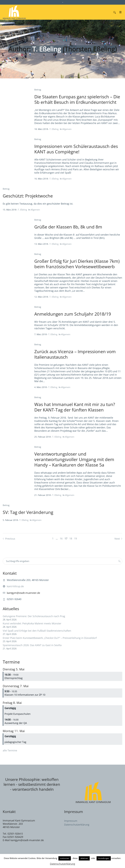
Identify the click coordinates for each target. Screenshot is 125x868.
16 (61, 538)
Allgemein (67, 129)
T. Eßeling (54, 129)
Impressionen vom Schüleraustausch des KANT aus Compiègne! (76, 149)
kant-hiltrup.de (15, 586)
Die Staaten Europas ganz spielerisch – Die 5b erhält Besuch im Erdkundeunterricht (77, 99)
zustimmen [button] (65, 858)
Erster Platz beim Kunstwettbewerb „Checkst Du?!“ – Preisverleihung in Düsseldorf (50, 638)
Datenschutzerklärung (77, 825)
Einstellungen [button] (104, 858)
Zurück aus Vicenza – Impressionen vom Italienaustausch (75, 354)
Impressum (71, 821)
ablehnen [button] (84, 858)
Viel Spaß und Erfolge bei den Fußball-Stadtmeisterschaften (37, 631)
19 (75, 538)
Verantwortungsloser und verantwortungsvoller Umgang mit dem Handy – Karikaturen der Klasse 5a (74, 459)
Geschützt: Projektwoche (28, 196)
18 (71, 538)
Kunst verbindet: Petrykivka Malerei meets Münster (32, 623)
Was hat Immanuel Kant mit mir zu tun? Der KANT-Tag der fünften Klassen (75, 407)
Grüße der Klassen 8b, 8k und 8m (68, 227)
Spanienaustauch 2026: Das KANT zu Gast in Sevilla (32, 645)
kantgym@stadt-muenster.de (23, 593)
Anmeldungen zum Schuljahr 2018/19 (73, 314)
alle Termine (10, 750)
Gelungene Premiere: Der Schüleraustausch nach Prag (34, 616)
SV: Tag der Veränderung (28, 512)
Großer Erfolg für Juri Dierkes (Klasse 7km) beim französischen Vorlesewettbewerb (77, 264)
